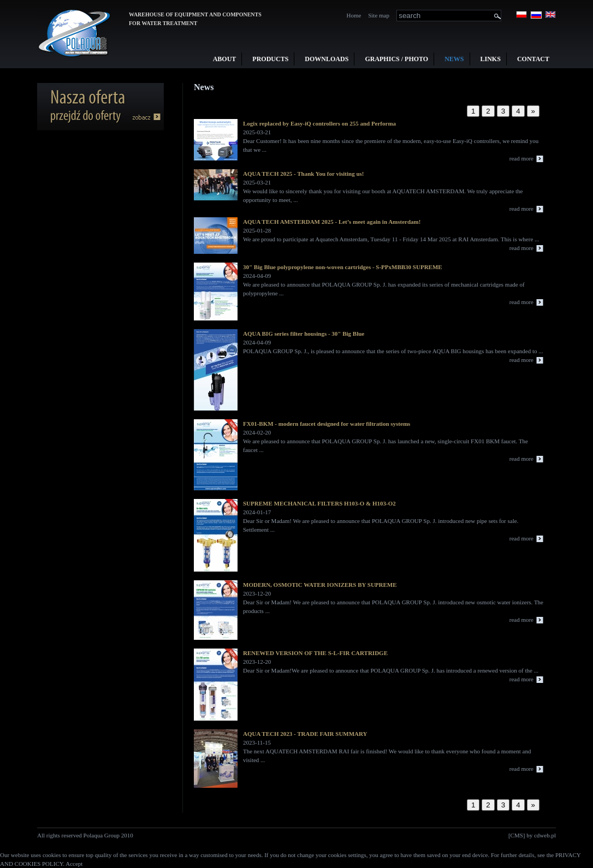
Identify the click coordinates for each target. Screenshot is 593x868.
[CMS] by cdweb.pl (532, 835)
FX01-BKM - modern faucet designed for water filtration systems (327, 424)
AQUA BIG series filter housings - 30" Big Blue (304, 334)
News (454, 59)
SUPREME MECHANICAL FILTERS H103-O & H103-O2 (319, 503)
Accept (74, 864)
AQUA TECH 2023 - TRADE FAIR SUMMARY (305, 734)
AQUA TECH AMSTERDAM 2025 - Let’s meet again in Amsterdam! (332, 222)
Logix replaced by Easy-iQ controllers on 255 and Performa (319, 123)
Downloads (327, 59)
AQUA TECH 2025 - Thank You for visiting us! (303, 174)
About (225, 59)
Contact (533, 59)
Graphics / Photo (396, 59)
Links (491, 59)
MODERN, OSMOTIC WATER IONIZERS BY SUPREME (320, 585)
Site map (379, 15)
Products (270, 59)
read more (521, 158)
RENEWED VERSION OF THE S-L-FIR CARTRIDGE (315, 653)
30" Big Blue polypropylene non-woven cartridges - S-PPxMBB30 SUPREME (343, 267)
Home (354, 15)
